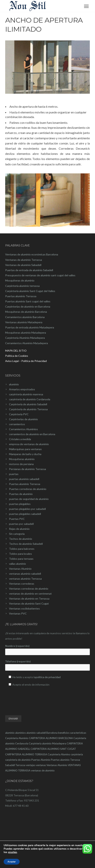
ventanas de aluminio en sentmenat (30, 594)
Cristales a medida (20, 439)
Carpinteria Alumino (59, 754)
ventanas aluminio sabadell (25, 574)
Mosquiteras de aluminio (20, 280)
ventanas (41, 765)
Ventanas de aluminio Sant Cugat (29, 603)
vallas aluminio (17, 564)
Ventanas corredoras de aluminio (29, 589)
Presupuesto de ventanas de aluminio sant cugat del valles (40, 275)
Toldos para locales (20, 554)
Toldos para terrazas (21, 559)
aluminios (20, 733)
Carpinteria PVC (19, 414)
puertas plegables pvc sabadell (27, 509)
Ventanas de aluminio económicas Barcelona (32, 254)
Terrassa (20, 765)
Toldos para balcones (22, 549)
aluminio (14, 384)
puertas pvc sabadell (21, 524)
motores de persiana (21, 464)
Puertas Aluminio (41, 760)
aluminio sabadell (36, 733)
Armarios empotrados (22, 389)
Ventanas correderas (22, 584)
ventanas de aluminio (43, 770)
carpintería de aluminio (18, 760)
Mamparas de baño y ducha (25, 454)
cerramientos (17, 424)
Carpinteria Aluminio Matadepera (25, 338)
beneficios (64, 733)
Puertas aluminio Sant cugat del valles (28, 301)
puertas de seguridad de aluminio (29, 499)
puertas (14, 474)
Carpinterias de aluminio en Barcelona (28, 306)
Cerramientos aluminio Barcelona (25, 317)
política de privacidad (48, 677)
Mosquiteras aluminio (22, 459)
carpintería (77, 754)
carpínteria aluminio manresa (26, 394)
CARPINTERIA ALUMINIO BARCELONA (51, 738)
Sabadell (10, 765)
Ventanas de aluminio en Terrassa (29, 598)
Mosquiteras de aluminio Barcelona (26, 312)
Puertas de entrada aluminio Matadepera (30, 327)
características (78, 733)
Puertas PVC (17, 519)
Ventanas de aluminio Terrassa (24, 260)
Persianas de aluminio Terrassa (27, 469)
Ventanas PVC (18, 613)
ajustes (12, 852)
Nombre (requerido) (47, 650)
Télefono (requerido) (47, 665)
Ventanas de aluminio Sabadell (23, 265)
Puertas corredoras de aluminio (28, 489)
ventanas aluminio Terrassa (25, 579)
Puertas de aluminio (21, 494)
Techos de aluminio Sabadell (26, 544)
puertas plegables (20, 504)
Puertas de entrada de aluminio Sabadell (29, 270)
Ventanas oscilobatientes (24, 608)
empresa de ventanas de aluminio (29, 444)
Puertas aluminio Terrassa (21, 296)
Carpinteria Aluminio (17, 738)
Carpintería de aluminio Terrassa (28, 409)
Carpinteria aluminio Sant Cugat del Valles (30, 291)
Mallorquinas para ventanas (25, 449)
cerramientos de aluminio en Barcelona (32, 434)
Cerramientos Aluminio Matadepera (27, 343)
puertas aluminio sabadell (24, 479)
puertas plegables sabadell (25, 514)
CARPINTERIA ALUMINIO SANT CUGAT (53, 749)
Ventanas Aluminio (20, 569)
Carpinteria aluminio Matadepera (47, 743)
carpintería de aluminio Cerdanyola (30, 399)
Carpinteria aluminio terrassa (22, 286)
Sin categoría (17, 534)
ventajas (30, 765)
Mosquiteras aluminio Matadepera (26, 333)
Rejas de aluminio (19, 529)
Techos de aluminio (21, 539)
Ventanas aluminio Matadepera (24, 322)
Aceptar (12, 862)
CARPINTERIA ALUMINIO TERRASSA (26, 754)
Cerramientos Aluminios (23, 429)
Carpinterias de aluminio (23, 419)
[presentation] (34, 697)
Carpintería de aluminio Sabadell (28, 404)
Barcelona (52, 733)
